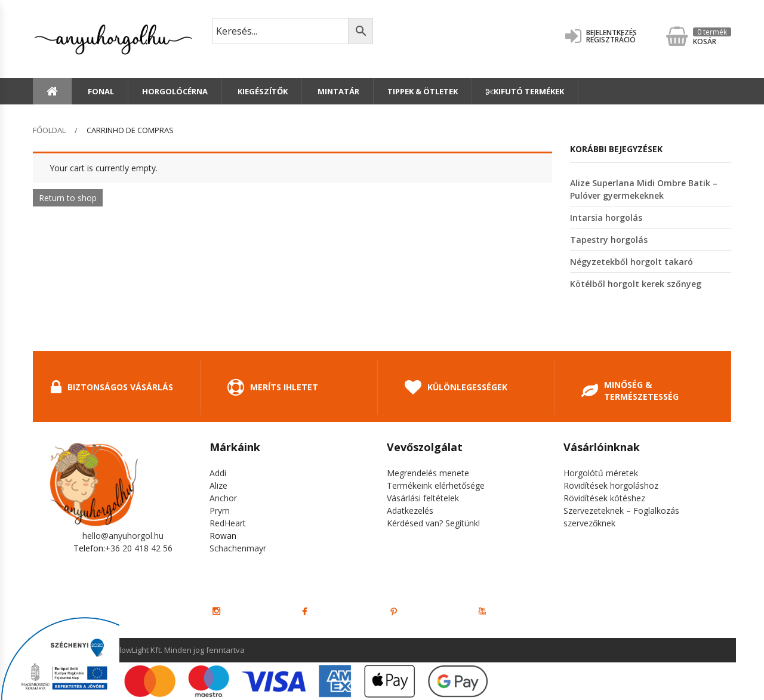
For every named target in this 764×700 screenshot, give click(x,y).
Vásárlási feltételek (423, 498)
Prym (220, 511)
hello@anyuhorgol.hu (123, 536)
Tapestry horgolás (609, 240)
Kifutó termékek (525, 91)
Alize (218, 485)
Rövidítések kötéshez (604, 498)
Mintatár (338, 91)
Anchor (223, 498)
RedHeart (228, 523)
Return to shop (68, 198)
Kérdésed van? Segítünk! (433, 523)
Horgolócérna (175, 91)
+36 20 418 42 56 (139, 548)
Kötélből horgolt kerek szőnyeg (636, 284)
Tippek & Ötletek (423, 91)
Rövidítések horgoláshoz (611, 485)
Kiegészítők (262, 91)
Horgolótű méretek (601, 473)
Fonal (100, 91)
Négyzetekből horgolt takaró (631, 262)
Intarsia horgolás (606, 218)
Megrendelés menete (428, 473)
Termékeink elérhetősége (436, 485)
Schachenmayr (238, 548)
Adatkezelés (410, 511)
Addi (218, 473)
